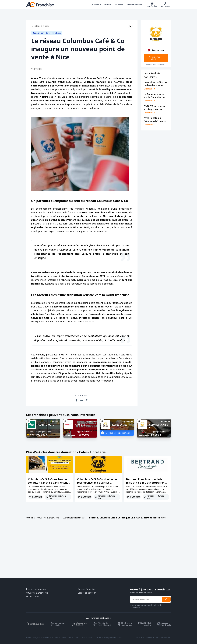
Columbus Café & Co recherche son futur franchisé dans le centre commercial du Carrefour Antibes (49, 483)
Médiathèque (32, 597)
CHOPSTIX (80, 425)
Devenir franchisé (86, 589)
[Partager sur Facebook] (76, 400)
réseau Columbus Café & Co (92, 78)
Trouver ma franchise (36, 589)
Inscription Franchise (113, 638)
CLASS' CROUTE (46, 425)
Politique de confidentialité (54, 638)
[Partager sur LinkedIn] (82, 400)
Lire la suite (150, 89)
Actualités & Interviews (48, 518)
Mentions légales (33, 638)
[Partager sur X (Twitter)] (87, 400)
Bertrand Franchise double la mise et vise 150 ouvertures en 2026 (145, 483)
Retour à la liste (40, 26)
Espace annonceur (87, 593)
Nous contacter (94, 638)
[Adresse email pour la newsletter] (146, 599)
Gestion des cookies (77, 638)
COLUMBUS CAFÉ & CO (159, 426)
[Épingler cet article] (130, 26)
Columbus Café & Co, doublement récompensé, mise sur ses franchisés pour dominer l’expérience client (98, 484)
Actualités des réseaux (74, 518)
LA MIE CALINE (120, 425)
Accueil (29, 518)
